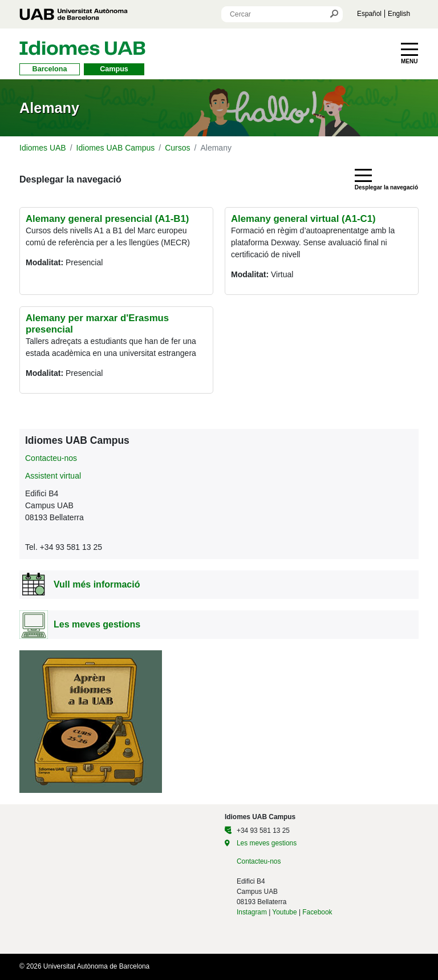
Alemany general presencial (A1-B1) (107, 219)
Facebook (317, 912)
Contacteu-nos (51, 458)
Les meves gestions (267, 843)
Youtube (284, 912)
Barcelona (50, 69)
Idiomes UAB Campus (116, 148)
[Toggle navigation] (409, 54)
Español (369, 14)
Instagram (252, 912)
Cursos (177, 148)
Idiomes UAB (43, 148)
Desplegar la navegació (70, 179)
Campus (114, 69)
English (399, 14)
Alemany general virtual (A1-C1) (303, 219)
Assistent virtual (53, 476)
